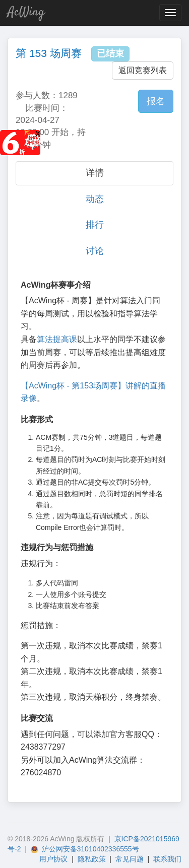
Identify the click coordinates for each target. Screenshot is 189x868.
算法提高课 (57, 339)
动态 (95, 199)
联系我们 (167, 859)
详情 (95, 173)
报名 (156, 101)
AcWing (26, 12)
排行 (95, 225)
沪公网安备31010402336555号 (85, 849)
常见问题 (130, 859)
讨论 (95, 251)
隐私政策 (92, 859)
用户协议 (53, 859)
